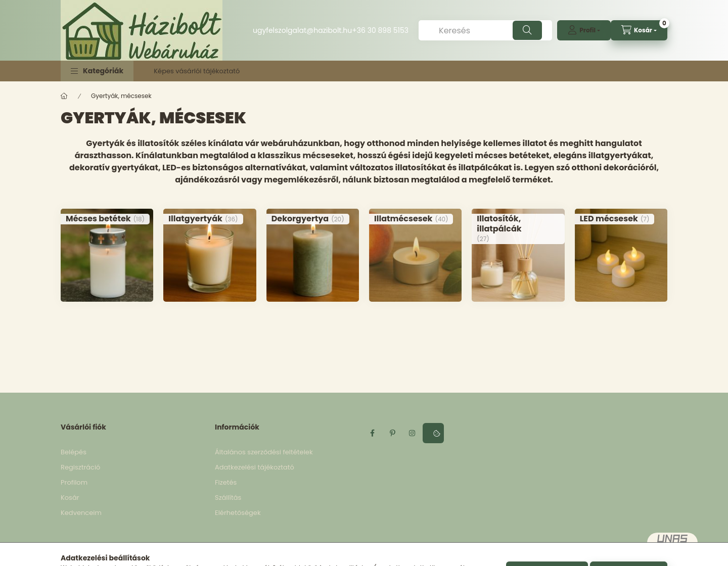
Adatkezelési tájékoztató (255, 467)
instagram (413, 433)
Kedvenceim (81, 513)
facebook (372, 433)
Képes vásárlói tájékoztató (197, 71)
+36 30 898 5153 (380, 30)
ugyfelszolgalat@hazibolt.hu (302, 30)
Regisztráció (80, 467)
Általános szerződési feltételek (264, 452)
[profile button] (584, 30)
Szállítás (228, 498)
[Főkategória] (64, 96)
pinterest (392, 433)
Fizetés (226, 482)
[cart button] (639, 30)
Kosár (70, 498)
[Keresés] (485, 30)
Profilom (74, 482)
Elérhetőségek (238, 513)
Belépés (74, 452)
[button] (97, 71)
